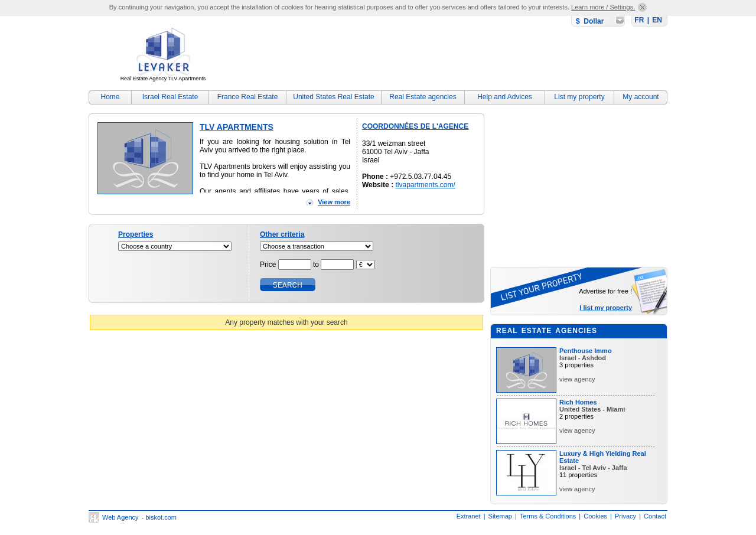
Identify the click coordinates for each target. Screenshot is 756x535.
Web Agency (120, 517)
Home (110, 97)
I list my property (606, 308)
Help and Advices (505, 97)
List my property (579, 97)
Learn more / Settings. (603, 7)
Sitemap (500, 516)
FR (639, 20)
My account (641, 97)
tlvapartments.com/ (425, 185)
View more (334, 202)
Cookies (595, 516)
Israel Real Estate (170, 97)
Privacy (625, 516)
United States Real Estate (333, 97)
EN (657, 20)
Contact (655, 516)
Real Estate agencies (423, 97)
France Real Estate (248, 97)
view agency (577, 379)
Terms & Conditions (548, 516)
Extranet (469, 516)
